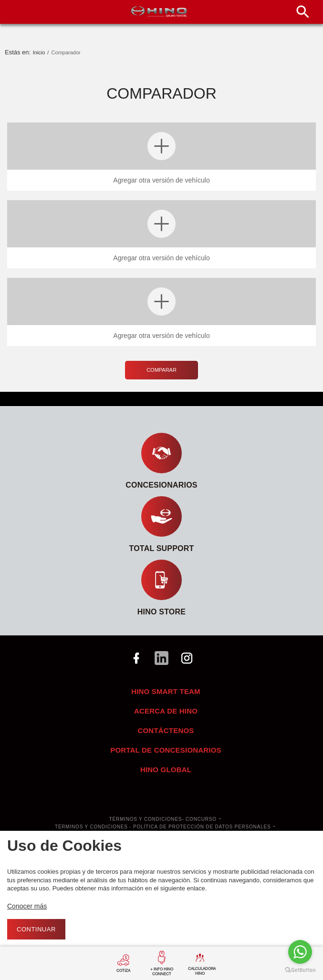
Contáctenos (166, 730)
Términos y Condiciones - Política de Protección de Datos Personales (163, 827)
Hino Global (166, 770)
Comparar (161, 370)
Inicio (39, 52)
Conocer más (27, 906)
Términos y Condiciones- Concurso (163, 819)
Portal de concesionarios (166, 750)
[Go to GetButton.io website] (300, 970)
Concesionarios (161, 485)
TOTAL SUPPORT (162, 548)
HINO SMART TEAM (166, 691)
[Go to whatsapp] (300, 952)
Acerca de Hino (166, 711)
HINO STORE (161, 612)
